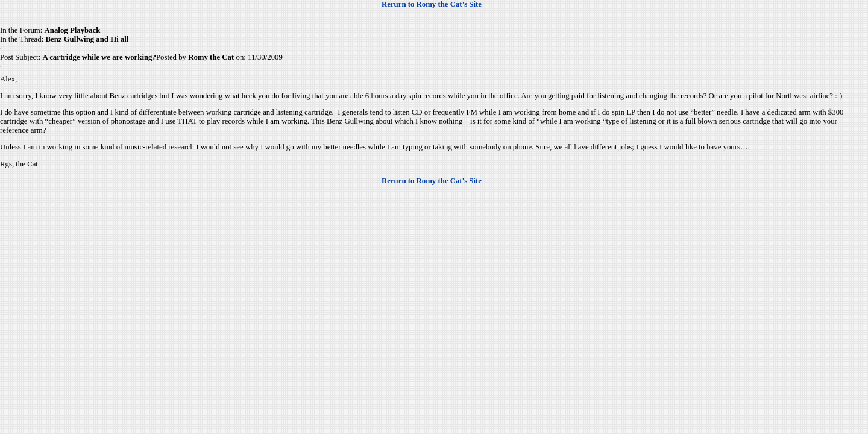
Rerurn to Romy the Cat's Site (432, 4)
